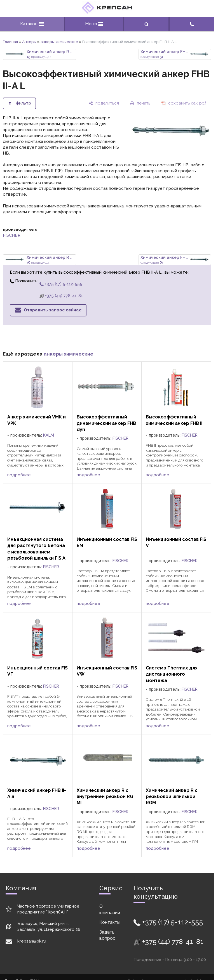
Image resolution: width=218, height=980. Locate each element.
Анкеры (29, 42)
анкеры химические (59, 42)
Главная (10, 42)
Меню (94, 24)
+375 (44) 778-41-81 (61, 296)
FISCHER (12, 235)
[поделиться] (104, 103)
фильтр (24, 103)
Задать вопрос (107, 935)
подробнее (19, 475)
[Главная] (107, 12)
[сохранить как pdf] (184, 103)
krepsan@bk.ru (32, 941)
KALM (49, 435)
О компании (110, 909)
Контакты (110, 922)
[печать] (140, 103)
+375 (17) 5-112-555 (61, 284)
